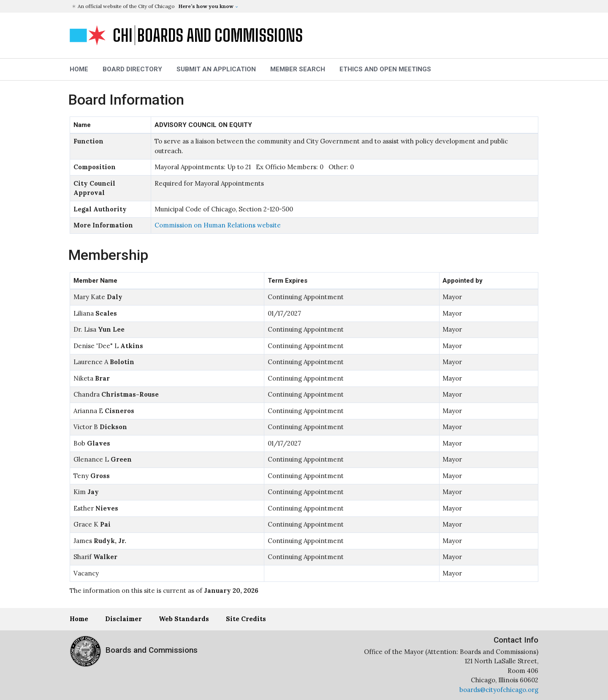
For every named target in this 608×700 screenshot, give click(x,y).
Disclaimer (123, 619)
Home (79, 619)
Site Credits (246, 619)
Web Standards (184, 619)
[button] (305, 6)
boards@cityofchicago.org (499, 690)
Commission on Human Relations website (218, 225)
